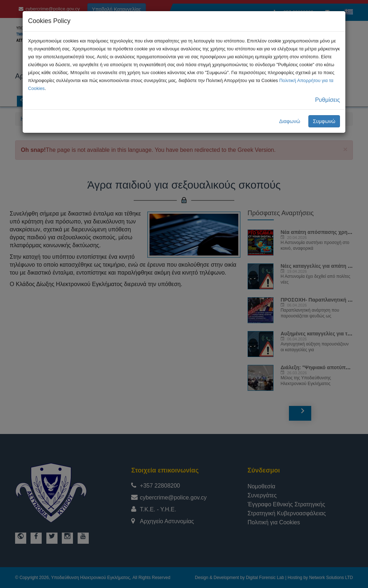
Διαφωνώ (290, 121)
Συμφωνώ (324, 121)
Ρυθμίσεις (328, 100)
